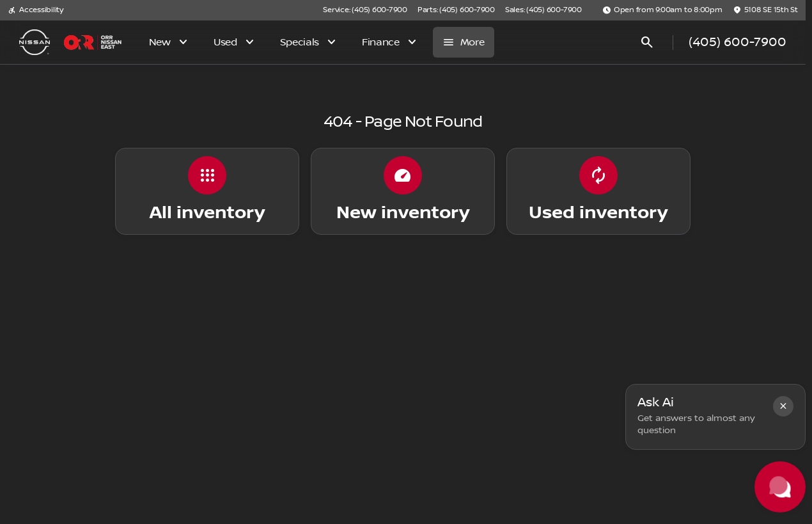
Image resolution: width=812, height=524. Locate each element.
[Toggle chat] (780, 487)
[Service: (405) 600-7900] (365, 10)
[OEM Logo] (35, 42)
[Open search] (647, 42)
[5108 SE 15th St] (765, 10)
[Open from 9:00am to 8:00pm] (662, 10)
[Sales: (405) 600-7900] (543, 10)
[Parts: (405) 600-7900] (456, 10)
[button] (783, 406)
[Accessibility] (35, 10)
